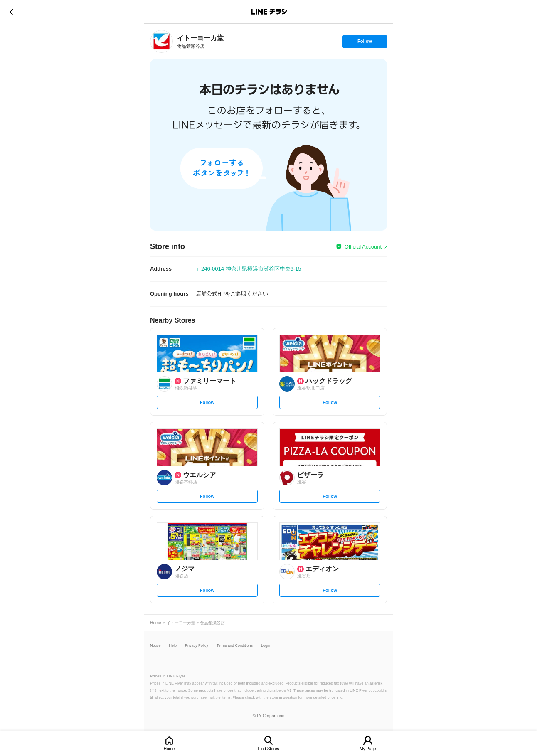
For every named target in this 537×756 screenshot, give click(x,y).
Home (169, 749)
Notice (155, 646)
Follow (365, 43)
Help (173, 646)
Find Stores (268, 749)
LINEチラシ (269, 12)
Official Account (363, 247)
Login (266, 646)
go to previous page (14, 12)
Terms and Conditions (235, 646)
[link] (161, 41)
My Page (368, 749)
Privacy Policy (197, 646)
